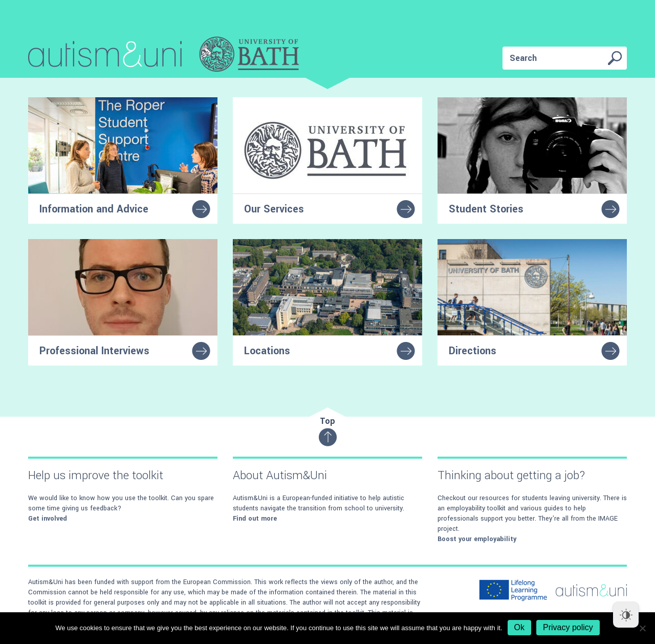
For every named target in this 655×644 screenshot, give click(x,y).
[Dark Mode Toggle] (626, 615)
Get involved (48, 519)
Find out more (255, 519)
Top (328, 431)
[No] (642, 628)
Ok (519, 627)
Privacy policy (568, 627)
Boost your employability (477, 539)
